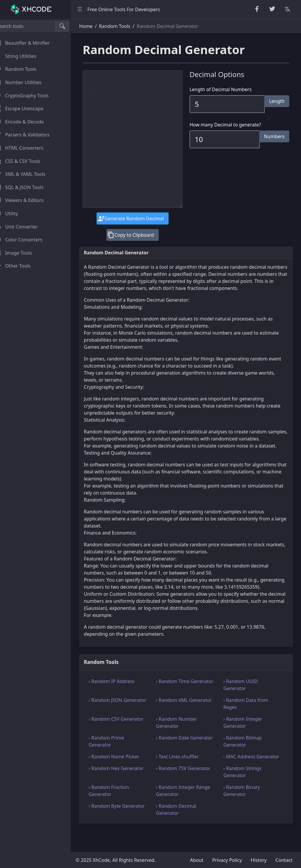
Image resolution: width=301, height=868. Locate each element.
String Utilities (23, 56)
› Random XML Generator (178, 718)
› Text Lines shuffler (183, 771)
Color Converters (26, 240)
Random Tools (23, 69)
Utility (14, 213)
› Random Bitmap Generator (246, 755)
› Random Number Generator (182, 737)
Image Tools (20, 253)
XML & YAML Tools (27, 174)
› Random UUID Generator (244, 699)
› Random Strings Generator (245, 793)
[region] (40, 443)
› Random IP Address (121, 695)
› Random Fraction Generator (118, 812)
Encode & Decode (26, 122)
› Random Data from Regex (249, 718)
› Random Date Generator (178, 755)
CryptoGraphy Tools (29, 96)
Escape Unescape (26, 108)
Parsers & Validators (29, 135)
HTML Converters (26, 148)
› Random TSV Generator (189, 789)
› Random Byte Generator (114, 831)
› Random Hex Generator (125, 789)
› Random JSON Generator (114, 718)
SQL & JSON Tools (26, 187)
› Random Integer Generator (246, 737)
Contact (284, 860)
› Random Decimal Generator (182, 831)
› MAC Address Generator (242, 774)
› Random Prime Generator (115, 755)
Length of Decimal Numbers (225, 89)
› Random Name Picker (123, 771)
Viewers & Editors (26, 200)
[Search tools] (33, 26)
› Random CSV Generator (125, 733)
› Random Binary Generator (245, 812)
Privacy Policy (227, 860)
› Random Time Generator (179, 699)
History (259, 860)
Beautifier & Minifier (29, 43)
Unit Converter (23, 227)
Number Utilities (25, 82)
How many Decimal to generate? (230, 125)
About (197, 860)
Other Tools (20, 266)
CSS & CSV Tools (25, 161)
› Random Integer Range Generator (189, 812)
